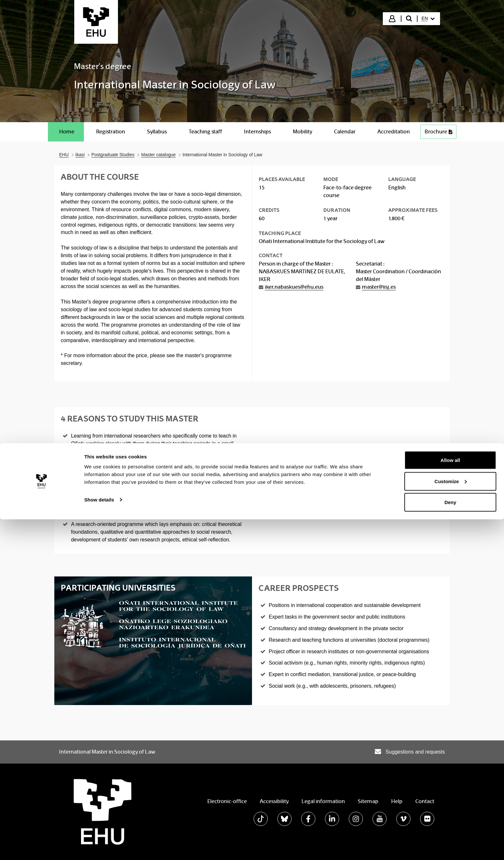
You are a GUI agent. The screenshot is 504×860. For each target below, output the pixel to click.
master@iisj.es (379, 287)
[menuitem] (428, 19)
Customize (451, 822)
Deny (450, 843)
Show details (99, 840)
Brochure (438, 132)
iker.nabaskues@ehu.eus (294, 287)
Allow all (450, 801)
